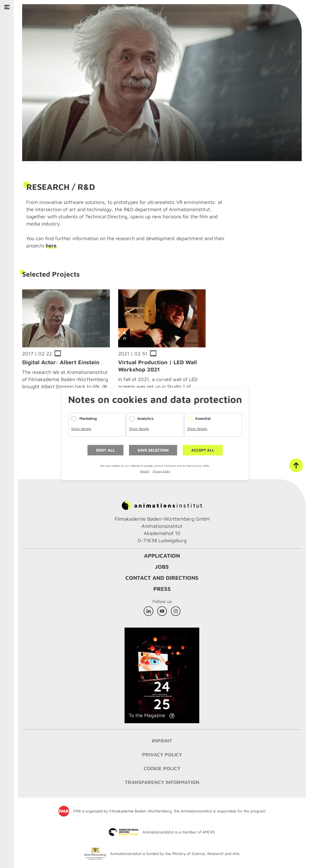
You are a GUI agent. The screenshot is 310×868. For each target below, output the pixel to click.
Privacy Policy (162, 471)
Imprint (145, 471)
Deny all (105, 450)
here (51, 246)
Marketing (88, 418)
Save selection (153, 450)
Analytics (145, 418)
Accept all (203, 450)
